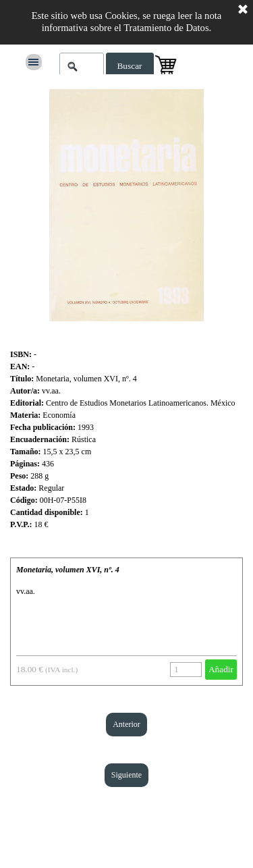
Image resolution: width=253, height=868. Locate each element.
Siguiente (126, 775)
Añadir (221, 669)
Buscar (129, 66)
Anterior (126, 724)
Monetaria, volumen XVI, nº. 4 (68, 570)
